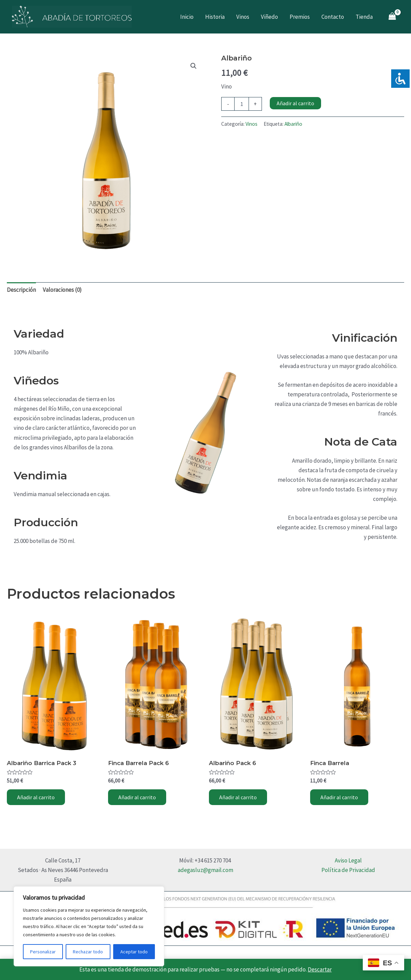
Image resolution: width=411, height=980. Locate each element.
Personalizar (43, 952)
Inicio (187, 17)
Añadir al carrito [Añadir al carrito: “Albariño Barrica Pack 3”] (36, 797)
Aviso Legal (348, 860)
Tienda (364, 17)
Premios (300, 17)
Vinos (243, 17)
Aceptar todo (134, 952)
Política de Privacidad (348, 870)
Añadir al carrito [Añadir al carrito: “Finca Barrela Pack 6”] (137, 797)
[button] (194, 66)
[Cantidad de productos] (241, 104)
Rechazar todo (88, 952)
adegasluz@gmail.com (205, 870)
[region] (89, 926)
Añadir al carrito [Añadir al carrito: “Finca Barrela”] (339, 797)
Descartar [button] (320, 969)
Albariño (293, 124)
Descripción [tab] (21, 290)
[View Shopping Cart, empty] (392, 17)
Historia (215, 17)
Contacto (333, 17)
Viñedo (269, 17)
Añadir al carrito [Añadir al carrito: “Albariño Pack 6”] (238, 797)
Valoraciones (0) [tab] (62, 290)
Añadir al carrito (295, 103)
